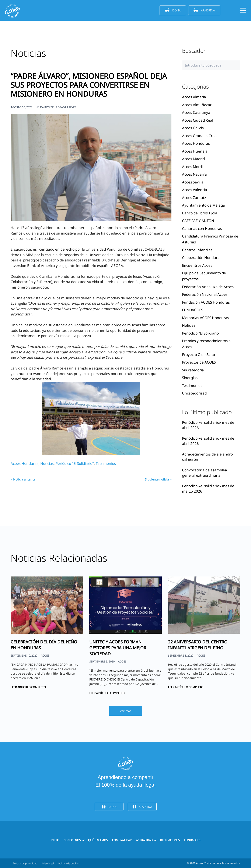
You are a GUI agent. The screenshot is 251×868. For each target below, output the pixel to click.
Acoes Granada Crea (199, 136)
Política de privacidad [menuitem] (25, 863)
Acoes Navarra (194, 174)
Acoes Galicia (193, 128)
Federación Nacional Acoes (205, 294)
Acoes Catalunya (196, 112)
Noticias (47, 463)
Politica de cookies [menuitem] (69, 863)
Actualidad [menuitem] (144, 840)
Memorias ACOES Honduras (205, 318)
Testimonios (106, 463)
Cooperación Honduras (202, 258)
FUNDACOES (193, 310)
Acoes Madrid (193, 159)
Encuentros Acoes (197, 265)
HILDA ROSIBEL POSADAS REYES (56, 107)
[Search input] (211, 65)
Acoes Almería (194, 97)
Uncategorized (194, 393)
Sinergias (190, 378)
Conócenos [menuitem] (72, 840)
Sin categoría (193, 370)
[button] (83, 840)
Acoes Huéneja (195, 151)
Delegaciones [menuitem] (170, 840)
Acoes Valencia (195, 190)
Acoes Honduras (25, 463)
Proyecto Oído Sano (198, 355)
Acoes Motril (192, 167)
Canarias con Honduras (202, 228)
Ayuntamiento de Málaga (203, 205)
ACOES (45, 656)
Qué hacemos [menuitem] (98, 840)
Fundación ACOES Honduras (206, 302)
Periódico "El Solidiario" (75, 463)
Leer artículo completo (28, 687)
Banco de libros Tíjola (200, 213)
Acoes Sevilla (193, 182)
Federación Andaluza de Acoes (208, 287)
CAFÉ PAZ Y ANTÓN (198, 221)
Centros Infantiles (197, 250)
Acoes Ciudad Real (198, 120)
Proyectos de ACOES (199, 362)
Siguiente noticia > (158, 479)
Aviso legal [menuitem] (48, 863)
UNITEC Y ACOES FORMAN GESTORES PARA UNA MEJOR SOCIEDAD (118, 648)
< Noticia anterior (23, 479)
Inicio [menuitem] (55, 840)
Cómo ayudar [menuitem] (122, 840)
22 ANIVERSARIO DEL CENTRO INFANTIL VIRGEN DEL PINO (198, 645)
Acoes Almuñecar (197, 105)
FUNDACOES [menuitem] (192, 840)
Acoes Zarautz (194, 198)
